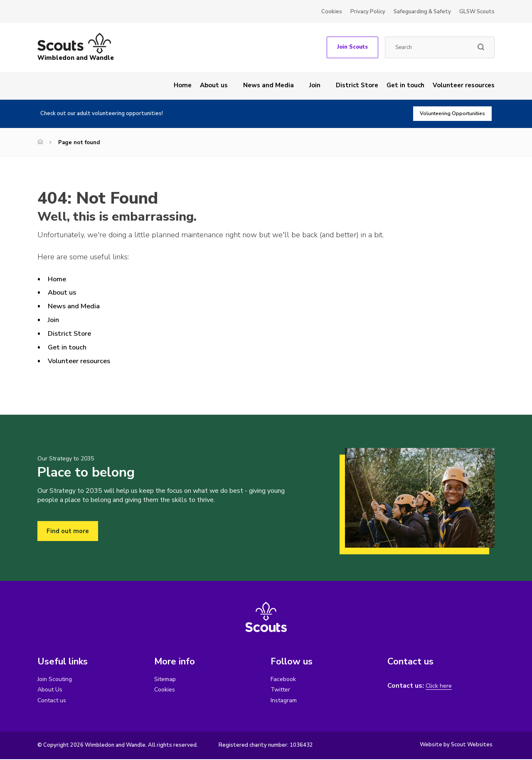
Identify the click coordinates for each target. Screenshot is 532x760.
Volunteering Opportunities (448, 114)
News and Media (268, 85)
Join (315, 85)
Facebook (285, 679)
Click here (440, 686)
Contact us (53, 701)
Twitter (282, 690)
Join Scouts (352, 47)
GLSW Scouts (477, 12)
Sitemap (166, 679)
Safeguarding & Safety (422, 12)
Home (183, 85)
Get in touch (405, 85)
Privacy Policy (368, 12)
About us (214, 85)
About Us (52, 690)
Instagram (285, 701)
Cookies (332, 12)
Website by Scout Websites (456, 745)
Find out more (69, 531)
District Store (357, 85)
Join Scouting (56, 679)
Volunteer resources (464, 85)
